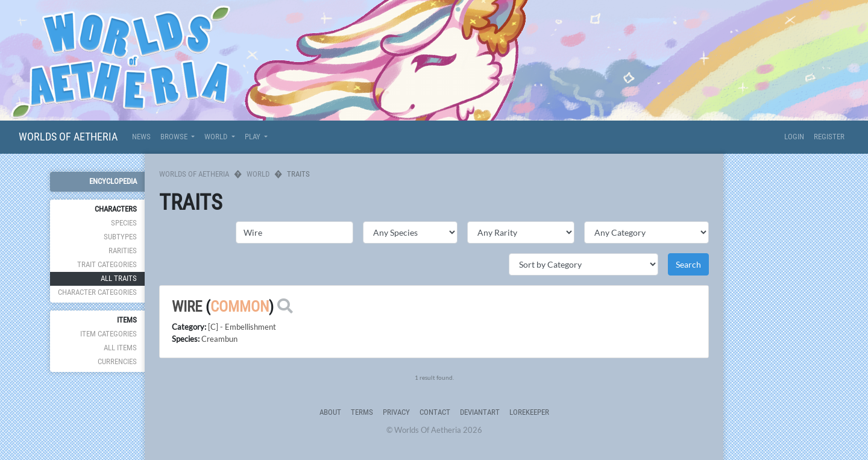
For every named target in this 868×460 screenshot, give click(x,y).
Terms (362, 412)
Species (124, 223)
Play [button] (253, 137)
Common (240, 307)
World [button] (217, 137)
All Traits (119, 278)
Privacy (396, 412)
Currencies (117, 361)
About (330, 412)
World (258, 174)
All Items (120, 348)
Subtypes (120, 237)
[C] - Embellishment (242, 327)
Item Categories (108, 334)
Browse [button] (175, 137)
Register (829, 137)
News (141, 137)
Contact (435, 412)
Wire (187, 307)
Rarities (123, 250)
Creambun (219, 339)
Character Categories (97, 292)
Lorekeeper (529, 412)
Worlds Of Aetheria (68, 137)
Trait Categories (107, 264)
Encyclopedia (113, 181)
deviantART (480, 412)
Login (794, 137)
